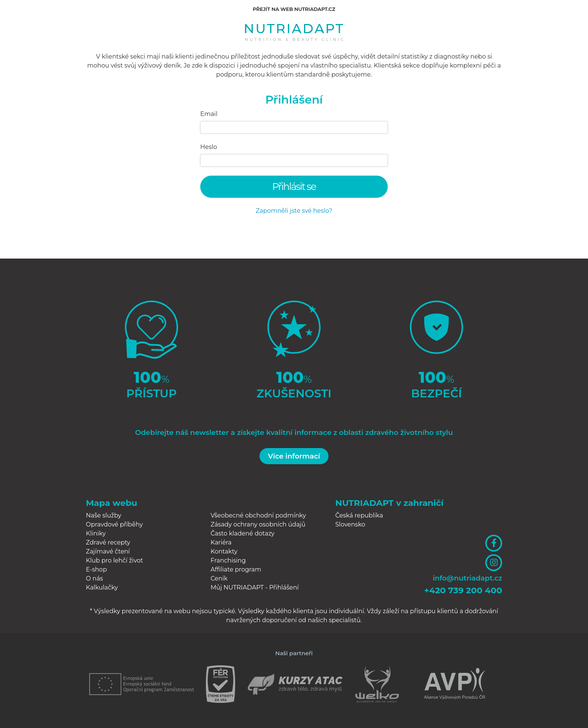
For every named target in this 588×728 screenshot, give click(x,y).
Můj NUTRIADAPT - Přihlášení (255, 587)
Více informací (294, 456)
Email (209, 114)
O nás (94, 578)
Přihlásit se (294, 187)
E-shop (96, 569)
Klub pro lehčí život (114, 560)
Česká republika (359, 515)
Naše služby (103, 515)
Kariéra (221, 542)
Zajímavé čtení (108, 551)
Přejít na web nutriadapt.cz (294, 9)
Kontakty (224, 551)
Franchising (228, 560)
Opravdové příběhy (114, 524)
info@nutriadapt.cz (467, 578)
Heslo (209, 147)
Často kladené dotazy (243, 533)
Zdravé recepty (108, 542)
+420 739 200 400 (463, 590)
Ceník (219, 578)
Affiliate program (236, 569)
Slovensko (350, 524)
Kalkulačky (102, 587)
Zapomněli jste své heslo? (294, 211)
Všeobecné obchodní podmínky (258, 515)
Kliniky (96, 533)
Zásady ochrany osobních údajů (258, 524)
